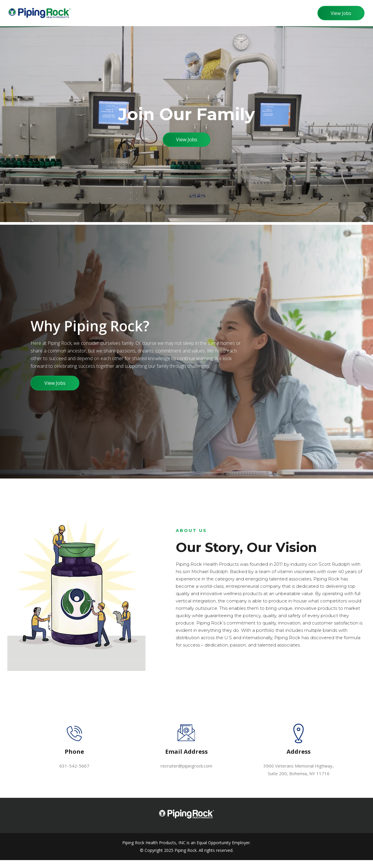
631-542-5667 (74, 774)
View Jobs (340, 13)
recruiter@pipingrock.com (186, 774)
